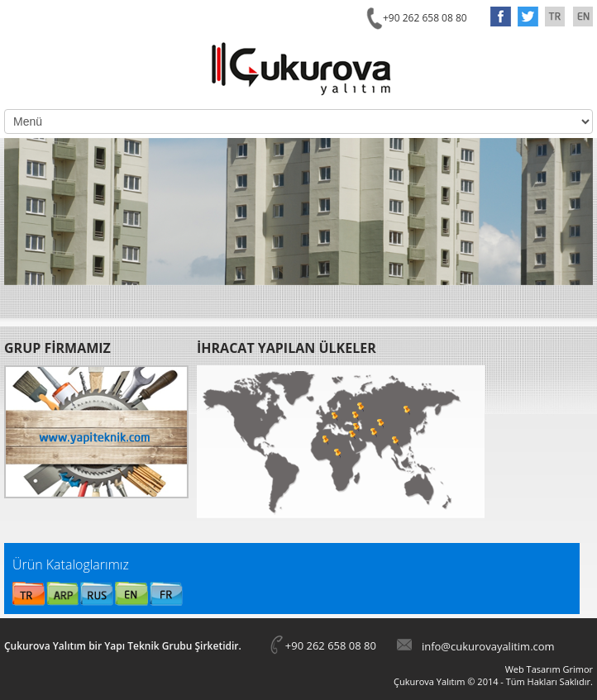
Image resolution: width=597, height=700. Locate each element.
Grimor (578, 669)
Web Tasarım (533, 669)
